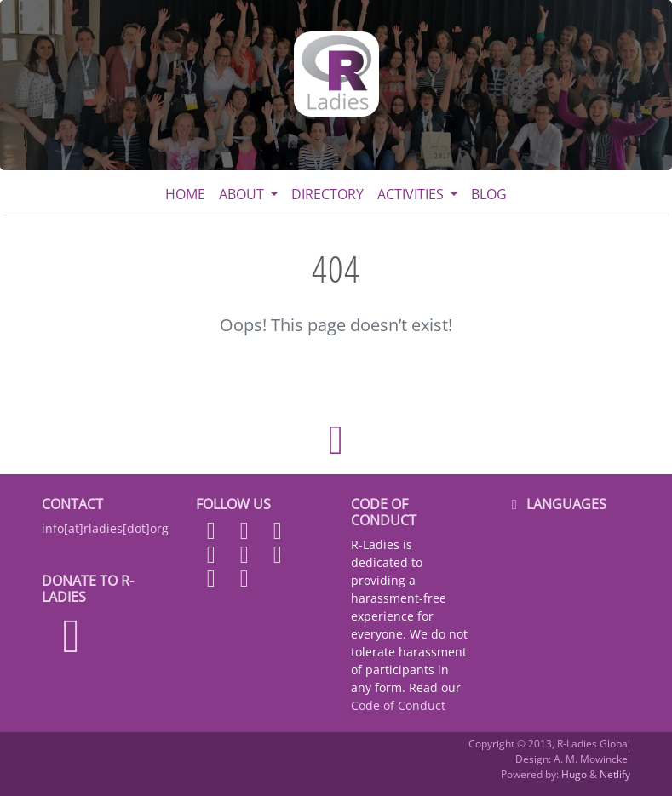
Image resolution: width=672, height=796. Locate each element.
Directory (327, 194)
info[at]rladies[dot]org (105, 528)
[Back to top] (336, 440)
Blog (489, 194)
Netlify (615, 774)
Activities (412, 194)
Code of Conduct (398, 705)
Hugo (574, 774)
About (243, 194)
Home (185, 194)
